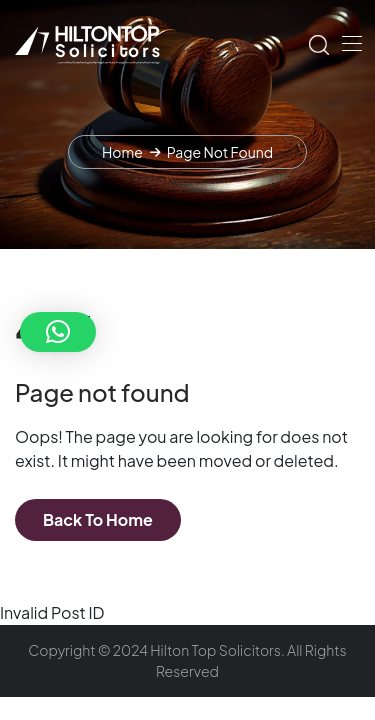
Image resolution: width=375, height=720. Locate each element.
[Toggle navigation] (350, 43)
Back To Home (98, 519)
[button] (58, 332)
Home (122, 152)
